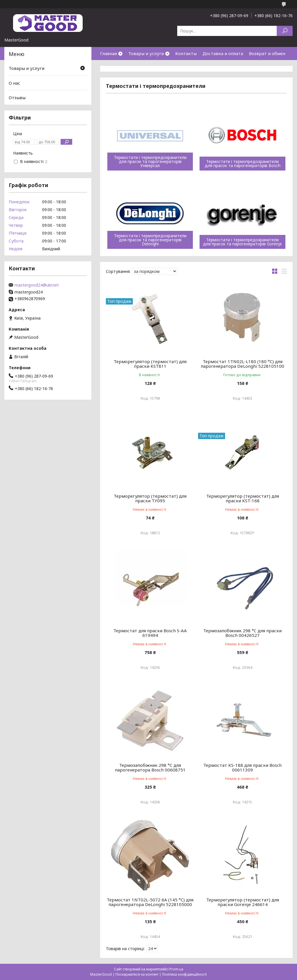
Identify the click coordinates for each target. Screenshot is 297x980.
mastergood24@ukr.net (37, 285)
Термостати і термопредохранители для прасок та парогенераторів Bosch (243, 164)
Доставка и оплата (223, 53)
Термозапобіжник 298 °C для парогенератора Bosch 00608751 (150, 767)
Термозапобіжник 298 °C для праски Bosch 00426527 (242, 633)
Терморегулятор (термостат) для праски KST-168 (243, 498)
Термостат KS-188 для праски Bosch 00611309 (242, 767)
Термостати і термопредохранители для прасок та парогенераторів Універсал (150, 162)
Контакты (186, 53)
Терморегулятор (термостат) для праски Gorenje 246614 (243, 902)
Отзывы (17, 97)
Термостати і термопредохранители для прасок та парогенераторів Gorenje (242, 242)
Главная (108, 53)
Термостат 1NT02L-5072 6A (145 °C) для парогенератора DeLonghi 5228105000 (150, 902)
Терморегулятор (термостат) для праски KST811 (150, 364)
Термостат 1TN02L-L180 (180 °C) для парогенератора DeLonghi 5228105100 (242, 364)
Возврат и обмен (267, 53)
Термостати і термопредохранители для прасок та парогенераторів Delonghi (150, 240)
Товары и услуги (146, 53)
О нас (106, 66)
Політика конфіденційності (184, 974)
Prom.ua (176, 969)
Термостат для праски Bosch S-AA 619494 (150, 633)
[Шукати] (285, 31)
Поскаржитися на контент (137, 974)
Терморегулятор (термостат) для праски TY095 (150, 498)
